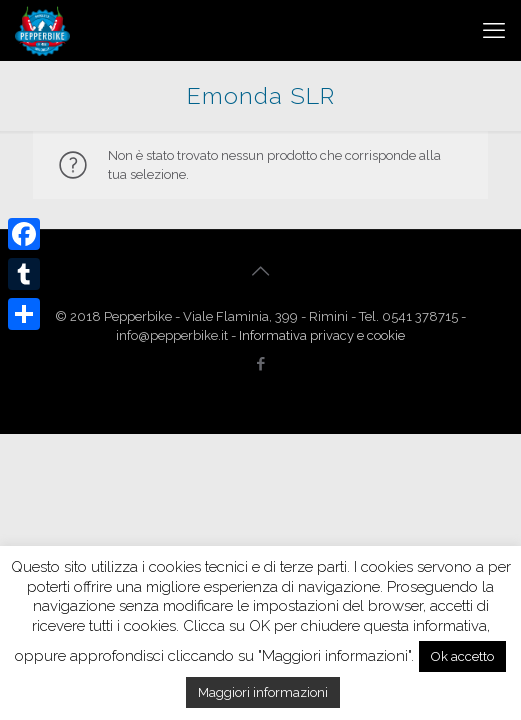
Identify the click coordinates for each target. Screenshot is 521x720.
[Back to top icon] (261, 271)
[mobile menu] (494, 30)
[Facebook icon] (260, 364)
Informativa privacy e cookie (322, 335)
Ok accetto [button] (462, 656)
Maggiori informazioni (263, 692)
